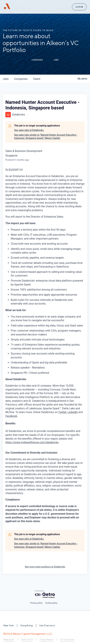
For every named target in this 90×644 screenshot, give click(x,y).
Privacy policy (36, 603)
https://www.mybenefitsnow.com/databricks (32, 442)
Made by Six (9, 640)
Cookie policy (51, 603)
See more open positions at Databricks (45, 567)
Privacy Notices (47, 640)
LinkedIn (73, 412)
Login (79, 7)
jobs (6, 79)
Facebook (11, 416)
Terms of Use (27, 640)
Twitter (62, 412)
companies (21, 79)
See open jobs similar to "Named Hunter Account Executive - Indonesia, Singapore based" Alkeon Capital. (46, 137)
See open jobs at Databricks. (29, 130)
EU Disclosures (67, 640)
